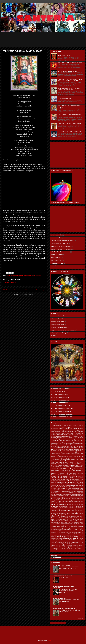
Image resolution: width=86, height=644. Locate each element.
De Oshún (54, 313)
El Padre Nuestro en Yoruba (68, 451)
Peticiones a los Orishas (76, 501)
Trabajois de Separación (63, 536)
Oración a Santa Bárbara (21, 275)
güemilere (53, 550)
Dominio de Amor (78, 448)
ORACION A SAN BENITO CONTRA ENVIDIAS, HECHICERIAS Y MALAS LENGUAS (69, 591)
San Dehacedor (78, 508)
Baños (52, 436)
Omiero (81, 465)
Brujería (58, 436)
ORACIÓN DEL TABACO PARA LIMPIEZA (69, 123)
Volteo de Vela (73, 547)
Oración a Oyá (77, 485)
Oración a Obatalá (66, 484)
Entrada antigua (41, 290)
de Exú (53, 336)
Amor (73, 432)
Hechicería (69, 455)
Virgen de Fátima (55, 544)
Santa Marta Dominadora (59, 518)
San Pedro (73, 515)
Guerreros (62, 455)
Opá (62, 467)
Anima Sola (79, 433)
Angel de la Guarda (68, 433)
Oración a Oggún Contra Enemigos (60, 485)
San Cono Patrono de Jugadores (66, 508)
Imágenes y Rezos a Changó (59, 333)
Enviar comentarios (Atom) (28, 294)
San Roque (59, 516)
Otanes (64, 500)
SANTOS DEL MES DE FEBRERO (60, 389)
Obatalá (79, 464)
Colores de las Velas (56, 235)
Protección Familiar (66, 504)
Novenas (69, 464)
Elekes (53, 452)
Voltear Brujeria (55, 547)
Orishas (68, 498)
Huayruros (53, 457)
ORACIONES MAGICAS (59, 598)
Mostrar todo (81, 618)
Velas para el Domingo (57, 255)
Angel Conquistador (57, 433)
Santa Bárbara (37, 275)
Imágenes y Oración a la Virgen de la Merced (63, 330)
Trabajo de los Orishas (70, 525)
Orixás (80, 499)
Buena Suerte (66, 436)
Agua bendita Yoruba (57, 429)
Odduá (67, 465)
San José (80, 511)
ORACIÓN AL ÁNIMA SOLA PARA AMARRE (70, 63)
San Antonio (79, 506)
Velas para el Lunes (56, 258)
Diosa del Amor (68, 448)
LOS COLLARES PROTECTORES (67, 71)
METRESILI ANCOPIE (70, 462)
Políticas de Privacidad (8, 630)
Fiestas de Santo (66, 454)
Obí (56, 465)
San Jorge (73, 511)
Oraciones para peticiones (66, 482)
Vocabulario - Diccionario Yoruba (74, 546)
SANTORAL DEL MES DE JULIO (60, 403)
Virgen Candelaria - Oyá (74, 542)
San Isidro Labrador (64, 511)
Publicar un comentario (11, 282)
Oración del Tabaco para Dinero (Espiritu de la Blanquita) (70, 494)
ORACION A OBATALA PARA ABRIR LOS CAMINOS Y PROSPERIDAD (69, 89)
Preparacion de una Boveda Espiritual (71, 503)
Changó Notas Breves (77, 439)
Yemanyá (61, 548)
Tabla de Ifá (56, 521)
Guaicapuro (55, 455)
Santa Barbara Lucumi (69, 516)
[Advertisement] (44, 43)
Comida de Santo (68, 442)
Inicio (26, 290)
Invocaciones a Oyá (78, 457)
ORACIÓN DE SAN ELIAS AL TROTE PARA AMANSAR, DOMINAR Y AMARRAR (70, 80)
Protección (54, 504)
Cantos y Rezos (11, 275)
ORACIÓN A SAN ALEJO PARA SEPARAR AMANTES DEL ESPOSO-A (70, 115)
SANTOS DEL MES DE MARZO (60, 392)
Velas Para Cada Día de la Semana (60, 252)
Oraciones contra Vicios (66, 475)
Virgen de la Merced (77, 544)
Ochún (61, 465)
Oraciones (31, 275)
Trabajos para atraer (63, 541)
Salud (54, 506)
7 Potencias (73, 427)
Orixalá (75, 499)
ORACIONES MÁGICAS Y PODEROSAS (64, 609)
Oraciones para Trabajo (63, 479)
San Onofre (65, 515)
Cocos (82, 441)
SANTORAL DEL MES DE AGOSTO (61, 406)
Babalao (71, 435)
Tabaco (81, 519)
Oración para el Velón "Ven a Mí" (60, 244)
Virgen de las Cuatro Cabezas (58, 546)
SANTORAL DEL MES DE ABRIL (60, 394)
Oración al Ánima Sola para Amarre (59, 493)
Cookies (5, 632)
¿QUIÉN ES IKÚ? (64, 577)
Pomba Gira (54, 503)
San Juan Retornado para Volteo (69, 512)
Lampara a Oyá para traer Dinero (71, 459)
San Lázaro (62, 513)
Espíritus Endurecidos (65, 452)
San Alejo (71, 506)
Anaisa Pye (80, 432)
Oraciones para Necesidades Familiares (62, 478)
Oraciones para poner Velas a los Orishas (62, 241)
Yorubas (68, 548)
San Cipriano (54, 508)
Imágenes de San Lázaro (58, 322)
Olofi (77, 465)
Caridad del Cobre (60, 438)
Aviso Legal (5, 634)
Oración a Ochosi (77, 484)
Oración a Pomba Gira (56, 487)
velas (52, 266)
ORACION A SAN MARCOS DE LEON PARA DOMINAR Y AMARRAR (70, 98)
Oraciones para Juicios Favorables (72, 476)
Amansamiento (67, 429)
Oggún (72, 465)
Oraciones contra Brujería (58, 472)
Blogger (49, 641)
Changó (74, 438)
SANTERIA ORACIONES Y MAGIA (62, 576)
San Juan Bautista (55, 512)
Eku (59, 451)
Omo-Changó (56, 467)
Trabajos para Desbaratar (67, 540)
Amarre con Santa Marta (71, 430)
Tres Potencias (60, 543)
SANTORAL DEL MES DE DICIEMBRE (61, 417)
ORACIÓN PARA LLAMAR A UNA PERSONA (70, 132)
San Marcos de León (73, 513)
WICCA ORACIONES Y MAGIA (61, 566)
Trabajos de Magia (70, 538)
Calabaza (75, 436)
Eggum (54, 451)
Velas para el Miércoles (57, 263)
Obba (52, 465)
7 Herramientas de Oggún (57, 427)
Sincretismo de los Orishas (62, 519)
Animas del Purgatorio (56, 435)
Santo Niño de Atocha (72, 518)
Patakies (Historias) (62, 501)
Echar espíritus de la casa (77, 449)
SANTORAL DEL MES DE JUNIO (60, 400)
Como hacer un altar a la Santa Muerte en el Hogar (68, 445)
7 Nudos (66, 427)
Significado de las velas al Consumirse (61, 246)
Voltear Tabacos (64, 547)
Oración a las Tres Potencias (66, 490)
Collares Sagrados (57, 442)
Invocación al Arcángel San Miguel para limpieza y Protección (66, 458)
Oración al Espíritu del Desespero (74, 491)
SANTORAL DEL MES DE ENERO (60, 386)
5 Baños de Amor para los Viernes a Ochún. (72, 426)
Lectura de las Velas (56, 238)
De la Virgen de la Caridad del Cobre (61, 316)
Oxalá (70, 500)
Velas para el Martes (56, 260)
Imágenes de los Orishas (58, 324)
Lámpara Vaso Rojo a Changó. (74, 461)
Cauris (68, 438)
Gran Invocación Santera (78, 454)
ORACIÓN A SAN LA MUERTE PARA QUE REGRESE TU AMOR (70, 55)
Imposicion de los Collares (66, 457)
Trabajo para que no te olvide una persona (70, 531)
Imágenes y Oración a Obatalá (59, 327)
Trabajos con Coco (76, 536)
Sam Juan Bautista (63, 506)
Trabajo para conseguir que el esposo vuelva (64, 528)
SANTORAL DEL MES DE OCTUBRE (61, 411)
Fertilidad (58, 454)
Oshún (58, 500)
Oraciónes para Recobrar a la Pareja (66, 497)
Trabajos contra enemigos (57, 538)
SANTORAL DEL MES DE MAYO (60, 397)
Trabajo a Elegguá (65, 521)
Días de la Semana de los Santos (61, 449)
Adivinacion (80, 427)
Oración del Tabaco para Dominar (60, 496)
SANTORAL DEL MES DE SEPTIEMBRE (62, 408)
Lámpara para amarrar (57, 462)
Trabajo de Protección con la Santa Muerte (66, 524)
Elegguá (78, 451)
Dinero (59, 448)
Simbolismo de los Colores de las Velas (61, 249)
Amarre (75, 428)
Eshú (57, 452)
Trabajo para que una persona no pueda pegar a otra (62, 532)
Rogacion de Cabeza (79, 505)
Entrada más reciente (9, 290)
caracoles (74, 548)
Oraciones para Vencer (78, 479)
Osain (52, 500)
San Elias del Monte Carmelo (67, 509)
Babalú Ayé (78, 435)
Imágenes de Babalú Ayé (58, 319)
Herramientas (78, 455)
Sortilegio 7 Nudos (74, 519)
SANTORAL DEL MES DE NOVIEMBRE (62, 414)
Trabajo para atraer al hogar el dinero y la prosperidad (70, 526)
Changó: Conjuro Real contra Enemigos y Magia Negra (64, 441)
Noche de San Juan (61, 464)
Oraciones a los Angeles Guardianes (71, 471)
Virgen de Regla (66, 544)
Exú (74, 452)
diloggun (80, 548)
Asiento (65, 435)
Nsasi (74, 464)
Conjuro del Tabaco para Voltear (68, 446)
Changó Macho (66, 439)
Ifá (58, 457)
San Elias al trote (55, 509)
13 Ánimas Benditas (56, 426)
